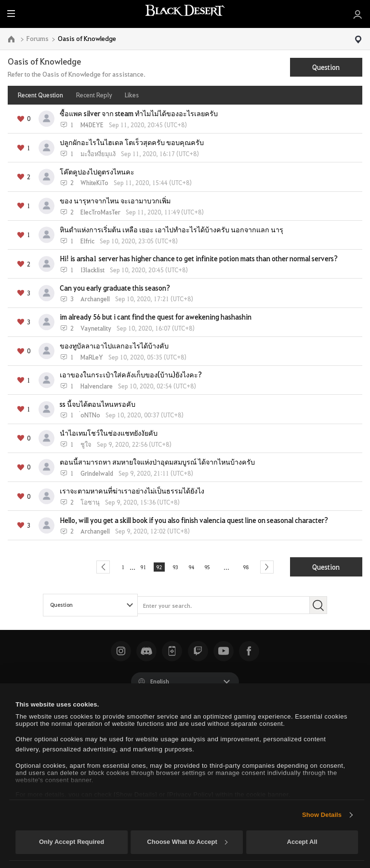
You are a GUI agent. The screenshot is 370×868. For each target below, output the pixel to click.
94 (194, 567)
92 (156, 567)
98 (255, 567)
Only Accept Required (72, 842)
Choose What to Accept (187, 842)
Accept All (302, 842)
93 (175, 567)
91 (136, 567)
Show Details (322, 815)
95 (213, 567)
